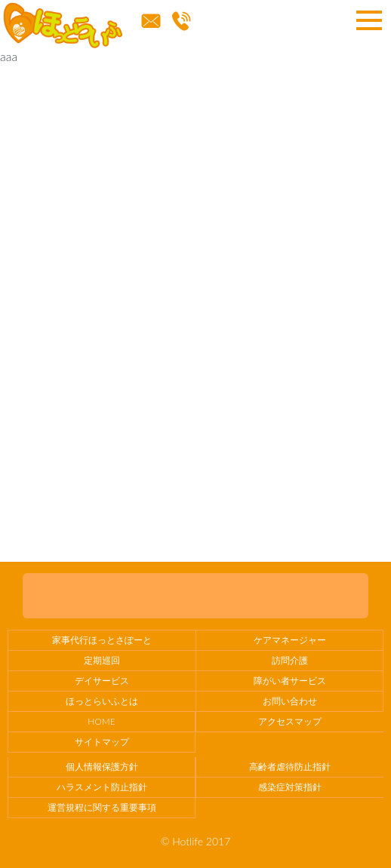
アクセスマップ (290, 721)
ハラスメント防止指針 (102, 787)
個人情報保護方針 (102, 767)
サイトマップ (102, 742)
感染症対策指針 (290, 787)
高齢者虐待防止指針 (290, 767)
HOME (101, 721)
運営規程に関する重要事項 (102, 807)
